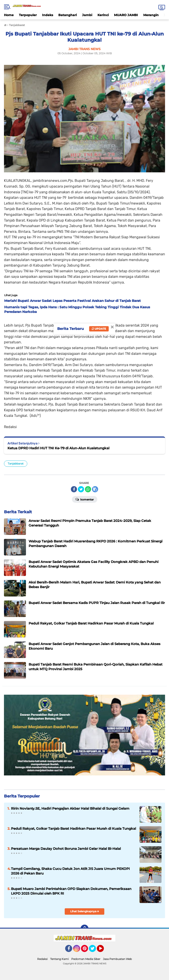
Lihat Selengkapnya (85, 911)
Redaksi (42, 959)
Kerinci (103, 15)
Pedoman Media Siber (86, 959)
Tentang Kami (59, 959)
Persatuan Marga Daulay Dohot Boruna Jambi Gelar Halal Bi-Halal (66, 849)
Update (99, 329)
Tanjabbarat (16, 464)
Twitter (94, 950)
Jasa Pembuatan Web (117, 959)
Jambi (87, 15)
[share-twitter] (81, 489)
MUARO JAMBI (126, 15)
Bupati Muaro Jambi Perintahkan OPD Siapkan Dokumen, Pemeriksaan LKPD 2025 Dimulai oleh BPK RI (71, 891)
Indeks (48, 15)
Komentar (85, 499)
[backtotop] (84, 929)
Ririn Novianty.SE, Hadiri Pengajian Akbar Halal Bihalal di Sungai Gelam (70, 808)
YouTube (103, 950)
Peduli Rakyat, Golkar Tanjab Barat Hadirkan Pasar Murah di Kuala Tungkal (73, 829)
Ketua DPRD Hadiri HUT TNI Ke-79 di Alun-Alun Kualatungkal (58, 448)
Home (9, 15)
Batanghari (68, 15)
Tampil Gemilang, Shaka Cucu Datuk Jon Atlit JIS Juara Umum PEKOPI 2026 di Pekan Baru (70, 871)
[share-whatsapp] (88, 489)
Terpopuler (28, 15)
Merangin (151, 15)
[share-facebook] (74, 489)
